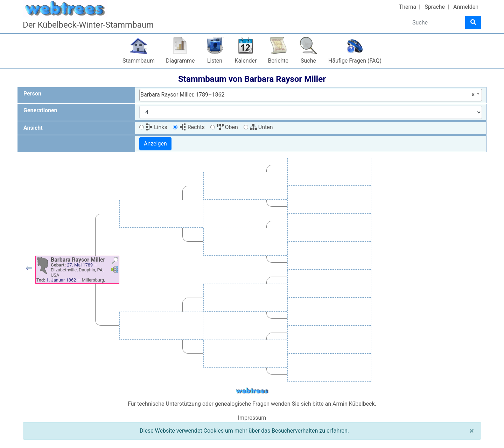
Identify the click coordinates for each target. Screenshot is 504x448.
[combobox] (311, 95)
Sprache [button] (435, 7)
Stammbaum (139, 61)
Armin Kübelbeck (354, 404)
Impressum (252, 418)
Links (156, 127)
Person (32, 94)
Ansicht (33, 128)
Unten (261, 127)
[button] (29, 270)
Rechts (192, 127)
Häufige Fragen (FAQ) (355, 61)
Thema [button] (408, 7)
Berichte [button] (278, 61)
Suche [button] (308, 61)
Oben (227, 127)
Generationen (40, 110)
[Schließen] (472, 431)
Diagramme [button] (180, 61)
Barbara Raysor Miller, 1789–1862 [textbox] (307, 95)
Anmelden (466, 7)
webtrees (252, 391)
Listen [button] (215, 61)
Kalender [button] (246, 61)
